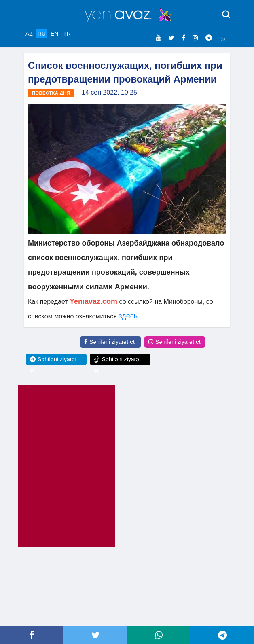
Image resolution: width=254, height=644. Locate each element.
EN (54, 34)
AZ (29, 34)
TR (67, 34)
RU (42, 34)
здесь (128, 316)
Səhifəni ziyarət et (109, 342)
